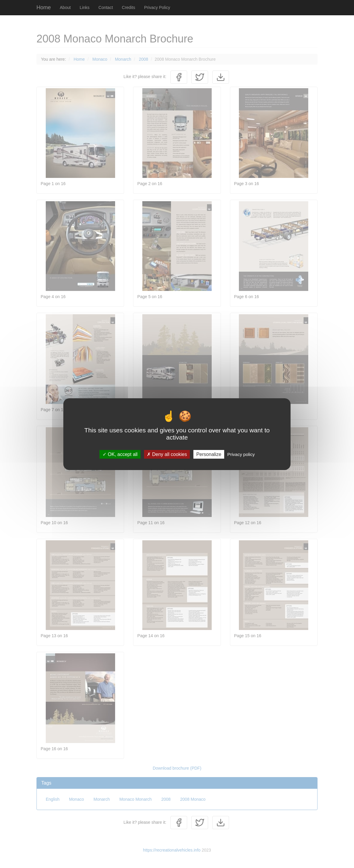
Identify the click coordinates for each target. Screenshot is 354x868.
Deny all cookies (167, 454)
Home (44, 7)
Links (85, 7)
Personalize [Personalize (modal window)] (209, 454)
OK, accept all (120, 454)
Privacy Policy (157, 7)
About (65, 7)
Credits (129, 7)
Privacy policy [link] (241, 454)
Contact (106, 7)
